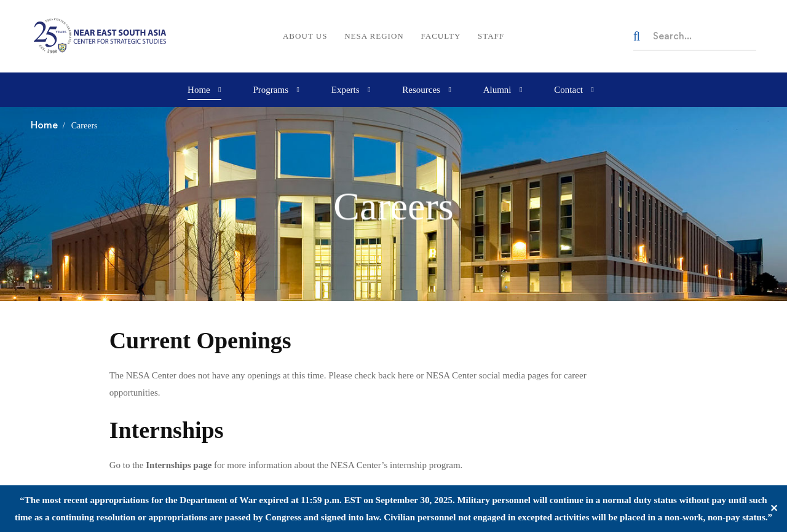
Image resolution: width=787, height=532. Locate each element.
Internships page (179, 465)
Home (44, 125)
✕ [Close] (774, 508)
